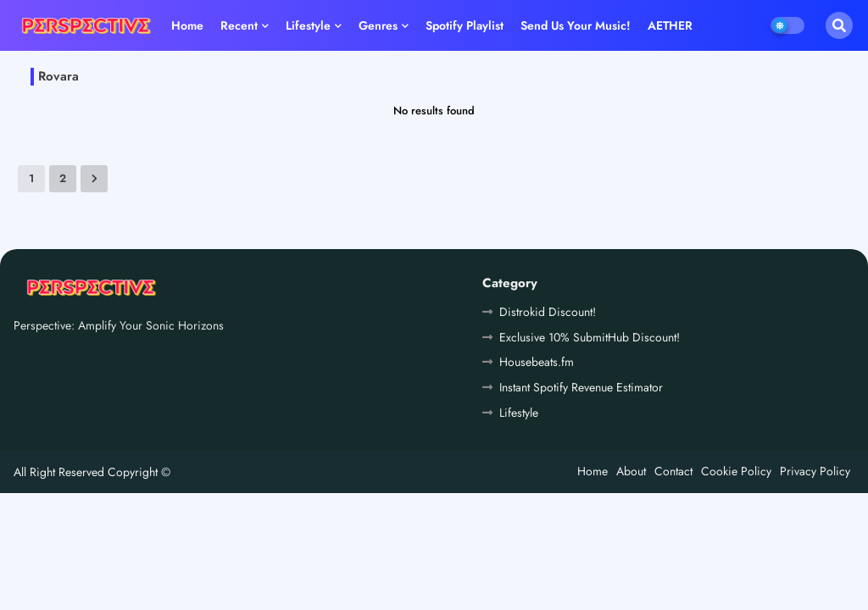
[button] (839, 25)
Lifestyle (308, 25)
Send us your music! (576, 25)
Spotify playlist (465, 25)
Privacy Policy (815, 471)
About (631, 471)
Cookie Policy (736, 471)
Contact (673, 471)
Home (187, 25)
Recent (239, 25)
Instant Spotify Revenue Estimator (581, 387)
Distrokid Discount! (548, 312)
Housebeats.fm (537, 362)
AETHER (670, 25)
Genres (378, 25)
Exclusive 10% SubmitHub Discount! (590, 337)
